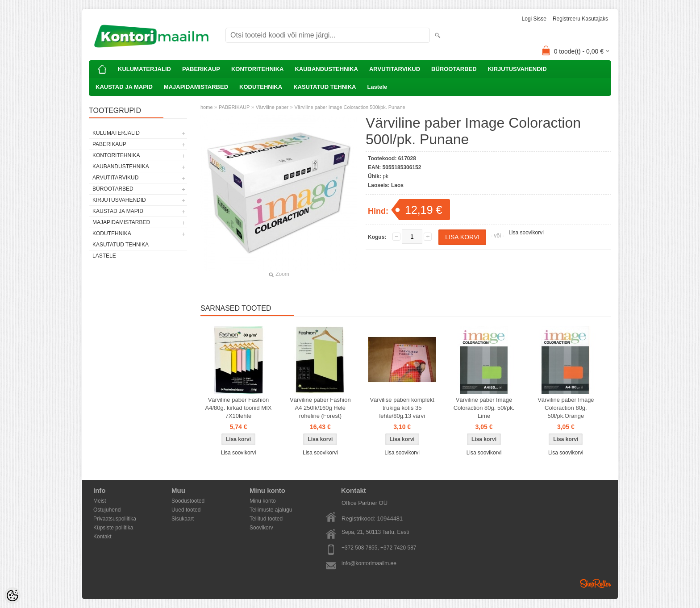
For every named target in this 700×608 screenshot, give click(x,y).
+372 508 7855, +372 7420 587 (379, 548)
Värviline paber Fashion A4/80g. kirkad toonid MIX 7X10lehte (239, 408)
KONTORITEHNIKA (257, 69)
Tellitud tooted (266, 519)
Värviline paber (272, 107)
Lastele (377, 87)
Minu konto (263, 501)
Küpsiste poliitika (113, 528)
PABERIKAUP (201, 69)
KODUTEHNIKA (261, 87)
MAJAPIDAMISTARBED (196, 87)
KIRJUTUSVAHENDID (517, 69)
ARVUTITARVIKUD (395, 69)
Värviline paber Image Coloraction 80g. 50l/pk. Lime (484, 408)
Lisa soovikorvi (526, 233)
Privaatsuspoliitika (115, 519)
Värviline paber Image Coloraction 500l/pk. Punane (350, 107)
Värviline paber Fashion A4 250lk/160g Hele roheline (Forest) (320, 408)
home (207, 107)
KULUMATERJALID (144, 69)
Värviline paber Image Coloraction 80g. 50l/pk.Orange (566, 408)
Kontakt (102, 537)
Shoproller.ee (596, 583)
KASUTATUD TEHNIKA (325, 87)
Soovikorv (261, 528)
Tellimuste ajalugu (271, 510)
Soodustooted (188, 501)
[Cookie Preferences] (12, 596)
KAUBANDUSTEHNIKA (326, 69)
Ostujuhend (107, 510)
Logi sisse (534, 19)
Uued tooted (186, 510)
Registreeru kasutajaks (580, 19)
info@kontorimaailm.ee (369, 563)
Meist (100, 501)
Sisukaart (183, 519)
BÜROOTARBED (454, 69)
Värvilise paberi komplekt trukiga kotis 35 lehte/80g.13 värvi (402, 408)
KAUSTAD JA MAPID (124, 87)
